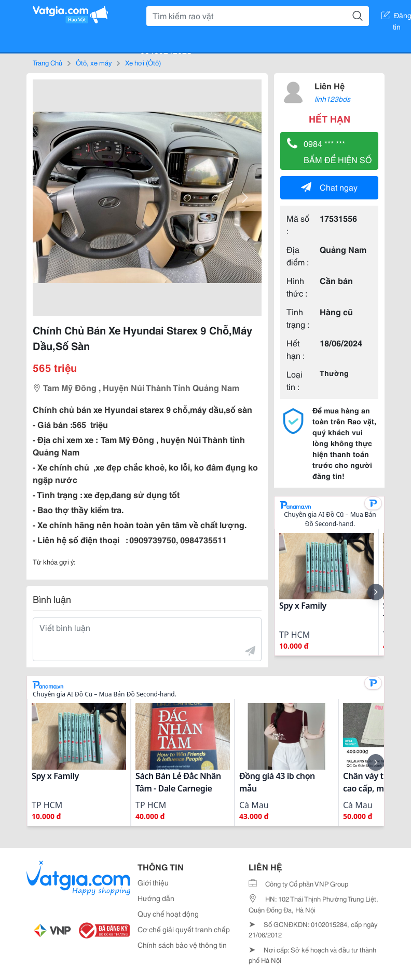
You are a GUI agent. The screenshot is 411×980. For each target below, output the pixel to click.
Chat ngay (329, 187)
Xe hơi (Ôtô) (143, 62)
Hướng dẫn (156, 898)
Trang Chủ (47, 62)
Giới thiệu (153, 882)
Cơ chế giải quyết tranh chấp (184, 929)
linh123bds (332, 99)
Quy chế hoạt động (168, 914)
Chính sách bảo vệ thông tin (182, 945)
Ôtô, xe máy (94, 62)
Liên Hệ (330, 85)
